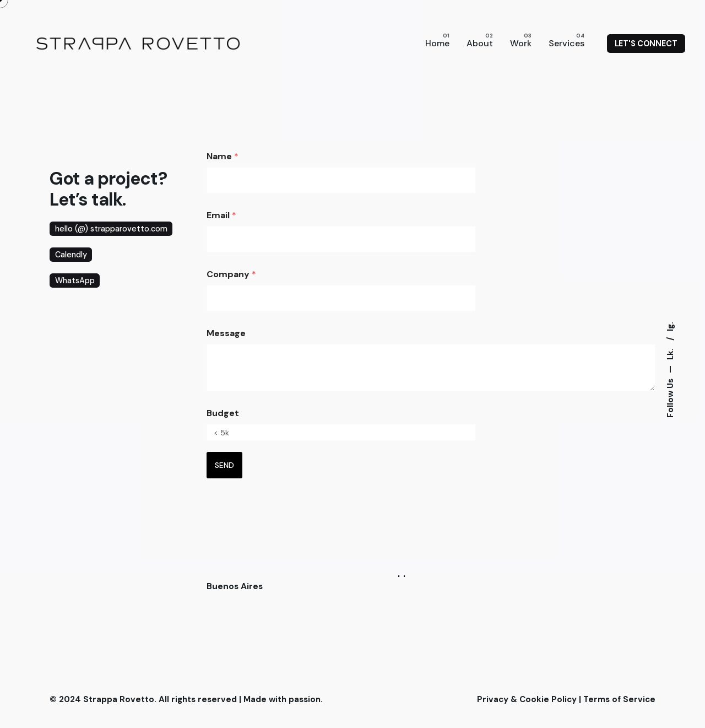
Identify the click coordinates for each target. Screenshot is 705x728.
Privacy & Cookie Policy (527, 699)
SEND (224, 465)
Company (231, 274)
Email (221, 215)
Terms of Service (619, 699)
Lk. (670, 353)
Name (223, 156)
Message (226, 333)
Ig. (670, 327)
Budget (223, 413)
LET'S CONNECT (646, 44)
